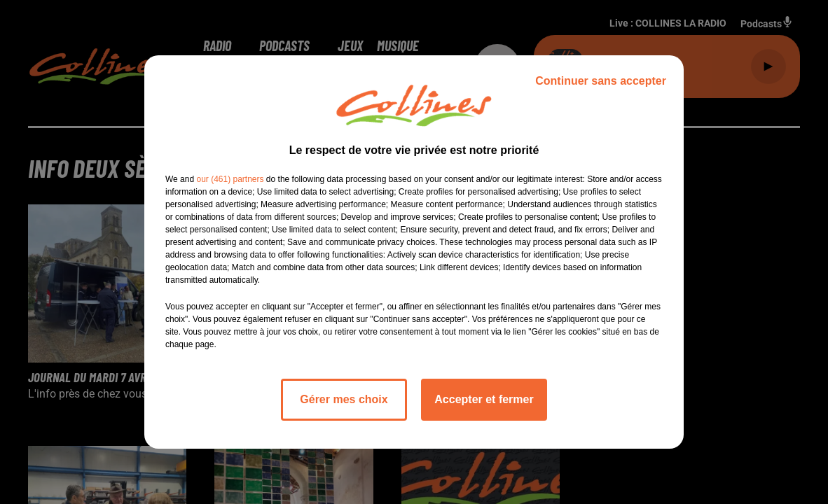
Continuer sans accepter (601, 81)
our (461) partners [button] (230, 179)
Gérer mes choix (344, 399)
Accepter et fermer (484, 399)
